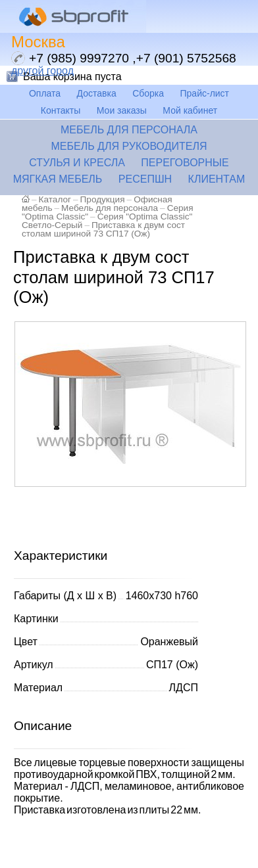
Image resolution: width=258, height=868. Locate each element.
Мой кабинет (190, 110)
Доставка (97, 93)
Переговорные (185, 163)
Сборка (148, 93)
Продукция (103, 199)
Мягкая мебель (58, 179)
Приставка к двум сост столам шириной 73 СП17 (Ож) (103, 229)
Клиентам (217, 179)
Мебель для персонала (129, 130)
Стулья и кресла (77, 163)
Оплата (45, 93)
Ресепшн (145, 179)
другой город (42, 71)
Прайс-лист (205, 93)
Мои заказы (122, 110)
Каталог (55, 199)
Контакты (61, 110)
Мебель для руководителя (129, 146)
